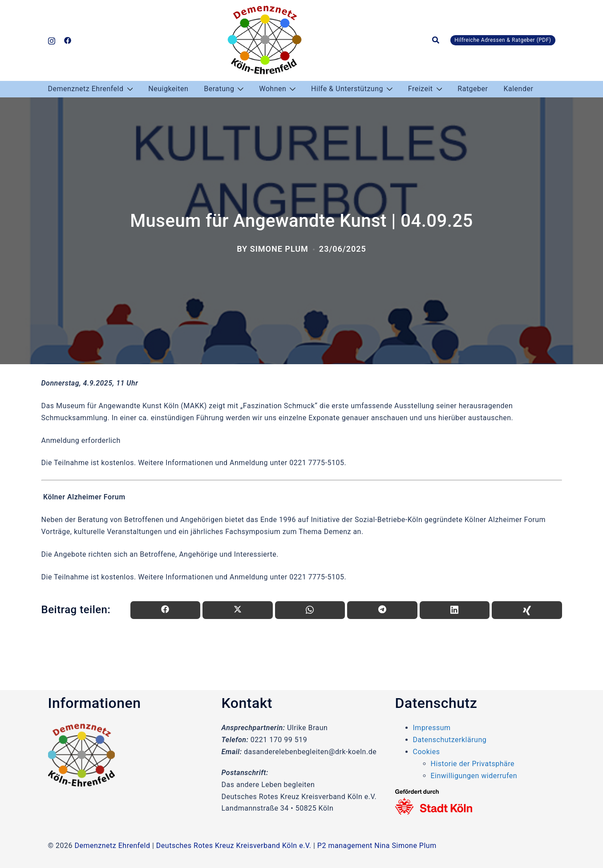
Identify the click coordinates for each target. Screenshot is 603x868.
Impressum (432, 728)
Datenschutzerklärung (450, 740)
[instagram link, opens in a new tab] (52, 40)
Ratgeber (473, 89)
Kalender (518, 89)
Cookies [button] (427, 752)
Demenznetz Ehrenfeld (86, 89)
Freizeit (421, 89)
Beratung (219, 89)
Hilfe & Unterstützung (347, 89)
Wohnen (273, 89)
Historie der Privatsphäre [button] (473, 764)
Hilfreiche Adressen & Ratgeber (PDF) (503, 40)
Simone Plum (279, 249)
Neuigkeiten (168, 89)
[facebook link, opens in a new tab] (68, 40)
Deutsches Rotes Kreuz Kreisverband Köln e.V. (234, 846)
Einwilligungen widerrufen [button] (474, 776)
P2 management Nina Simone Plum (377, 846)
